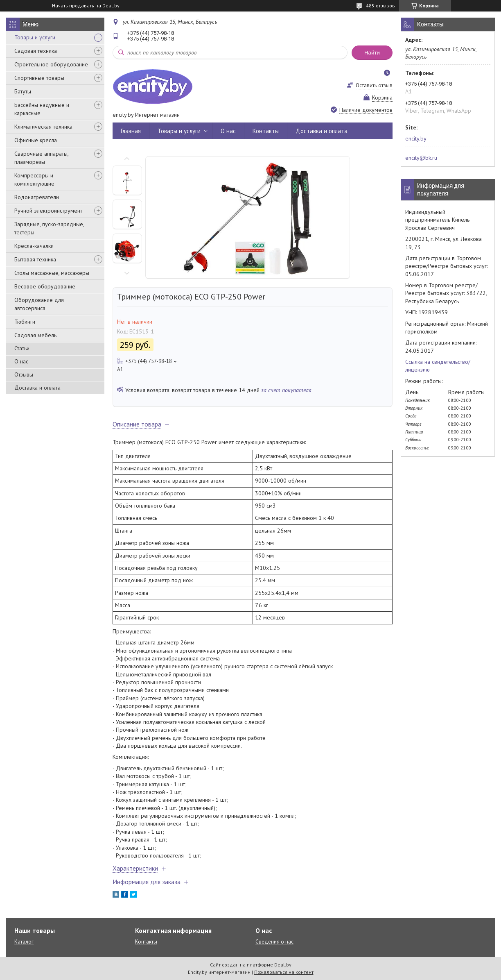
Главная (131, 131)
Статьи (22, 348)
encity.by (416, 138)
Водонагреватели (37, 197)
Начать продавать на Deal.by (86, 6)
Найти (372, 53)
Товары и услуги (35, 37)
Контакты (266, 131)
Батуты (23, 91)
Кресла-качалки (34, 246)
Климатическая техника (43, 127)
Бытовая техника (35, 259)
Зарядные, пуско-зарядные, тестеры (49, 228)
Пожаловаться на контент (284, 972)
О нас (21, 361)
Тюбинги (25, 322)
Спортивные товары (39, 78)
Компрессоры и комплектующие (34, 179)
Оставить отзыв (374, 85)
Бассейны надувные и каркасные (42, 109)
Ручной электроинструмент (48, 211)
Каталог (24, 942)
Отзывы (24, 374)
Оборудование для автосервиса (39, 304)
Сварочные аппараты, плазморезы (41, 158)
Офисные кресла (36, 140)
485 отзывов (380, 6)
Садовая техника (36, 51)
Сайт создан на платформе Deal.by (251, 965)
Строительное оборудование (51, 64)
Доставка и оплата (37, 388)
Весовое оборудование (45, 286)
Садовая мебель (35, 335)
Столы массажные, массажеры (52, 273)
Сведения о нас (274, 942)
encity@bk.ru (421, 158)
